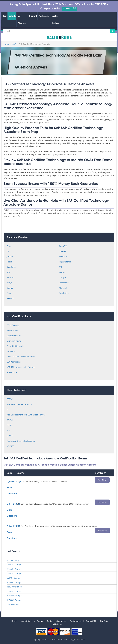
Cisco (9, 246)
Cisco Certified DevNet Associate (21, 357)
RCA (8, 431)
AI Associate (12, 372)
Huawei (62, 251)
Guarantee (33, 16)
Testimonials (44, 16)
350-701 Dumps (14, 574)
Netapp (62, 278)
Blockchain (64, 283)
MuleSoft (63, 288)
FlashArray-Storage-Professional (21, 441)
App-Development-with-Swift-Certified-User (26, 415)
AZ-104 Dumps (14, 578)
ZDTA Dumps (13, 605)
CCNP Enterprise (14, 362)
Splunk (10, 288)
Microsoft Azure (14, 341)
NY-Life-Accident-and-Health (19, 404)
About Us (26, 621)
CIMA (9, 293)
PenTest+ (11, 352)
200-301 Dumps (14, 565)
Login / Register (55, 20)
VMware (10, 278)
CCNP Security (13, 325)
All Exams (38, 621)
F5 (8, 251)
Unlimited (13, 16)
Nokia (9, 262)
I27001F (10, 436)
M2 (8, 410)
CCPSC (10, 399)
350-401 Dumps (14, 569)
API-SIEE (10, 446)
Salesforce (11, 267)
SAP (14, 44)
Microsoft (63, 257)
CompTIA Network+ (15, 346)
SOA (8, 272)
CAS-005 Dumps (14, 596)
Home (5, 16)
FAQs (49, 621)
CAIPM (10, 420)
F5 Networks (12, 331)
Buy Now (102, 480)
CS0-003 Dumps (14, 582)
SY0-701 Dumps (14, 591)
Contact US (91, 621)
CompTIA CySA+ (14, 336)
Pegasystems (65, 262)
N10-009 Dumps (14, 587)
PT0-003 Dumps (14, 600)
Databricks (64, 293)
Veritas (62, 272)
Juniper (10, 257)
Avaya (9, 283)
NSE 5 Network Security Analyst (21, 367)
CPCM (9, 425)
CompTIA (63, 246)
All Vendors (22, 20)
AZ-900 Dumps (14, 560)
